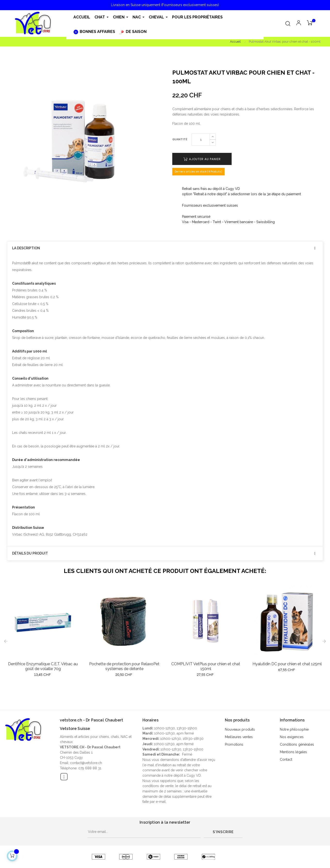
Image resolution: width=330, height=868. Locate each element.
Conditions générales (297, 744)
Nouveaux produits (240, 729)
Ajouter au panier (202, 159)
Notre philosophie (294, 729)
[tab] (165, 248)
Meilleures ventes (239, 737)
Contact (286, 759)
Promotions (234, 744)
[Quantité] (201, 140)
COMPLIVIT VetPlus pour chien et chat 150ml (206, 666)
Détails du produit (30, 553)
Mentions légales (293, 752)
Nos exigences (292, 737)
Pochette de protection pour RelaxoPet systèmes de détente (124, 666)
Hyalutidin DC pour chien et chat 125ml (287, 664)
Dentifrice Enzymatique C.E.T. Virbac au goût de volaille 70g (43, 666)
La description (26, 248)
